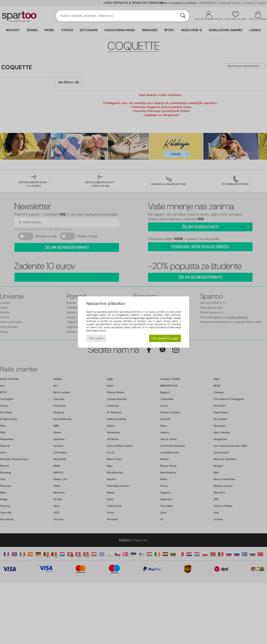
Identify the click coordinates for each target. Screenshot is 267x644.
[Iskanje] (183, 16)
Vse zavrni (96, 338)
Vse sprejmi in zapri (165, 338)
